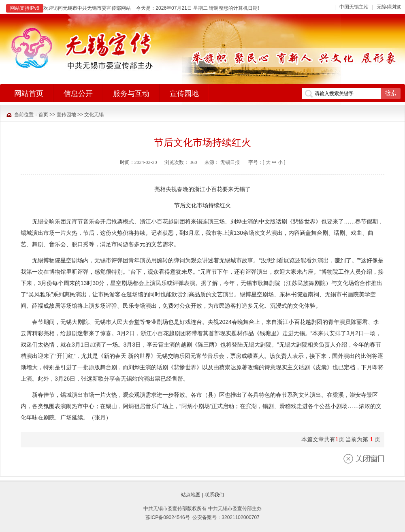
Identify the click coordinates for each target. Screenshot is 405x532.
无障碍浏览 (389, 7)
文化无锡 (94, 115)
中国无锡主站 (354, 7)
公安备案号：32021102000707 (226, 517)
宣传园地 (66, 115)
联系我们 (214, 495)
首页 (43, 115)
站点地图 (191, 495)
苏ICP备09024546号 (167, 517)
